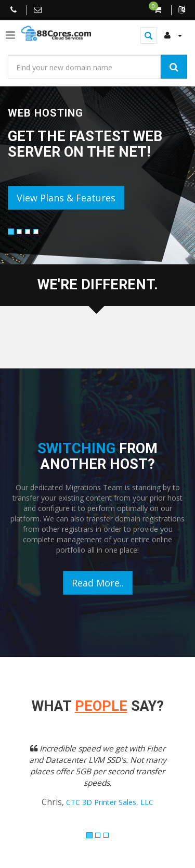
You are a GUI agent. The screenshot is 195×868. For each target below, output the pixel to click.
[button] (21, 782)
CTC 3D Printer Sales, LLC (110, 802)
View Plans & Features (66, 198)
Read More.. (98, 583)
